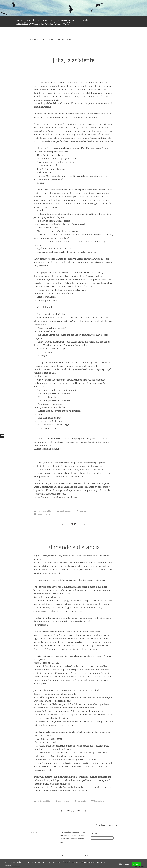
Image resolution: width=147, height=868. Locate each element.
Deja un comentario (44, 514)
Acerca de (60, 856)
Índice (87, 856)
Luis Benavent (65, 511)
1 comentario (99, 801)
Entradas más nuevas (106, 825)
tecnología (83, 511)
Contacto (70, 856)
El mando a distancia (73, 547)
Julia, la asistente (74, 60)
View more (16, 866)
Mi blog (79, 856)
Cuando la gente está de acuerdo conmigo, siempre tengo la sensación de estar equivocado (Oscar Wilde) (52, 22)
